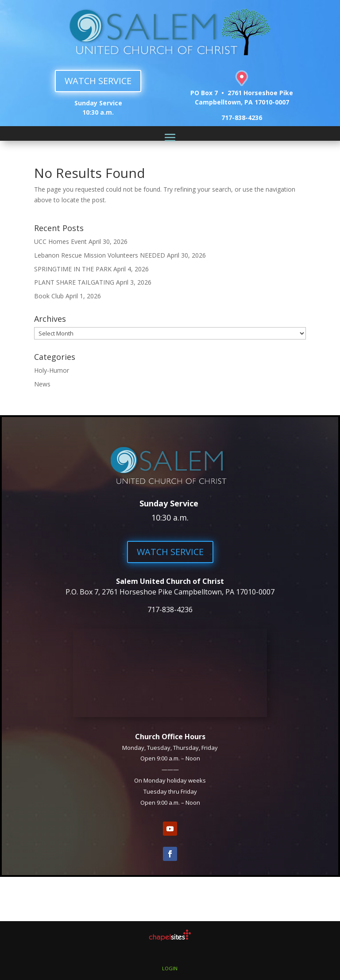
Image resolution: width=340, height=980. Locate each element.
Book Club (49, 296)
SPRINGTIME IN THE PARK (73, 269)
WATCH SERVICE (98, 81)
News (42, 384)
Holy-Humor (52, 370)
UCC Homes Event (60, 241)
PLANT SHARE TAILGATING (74, 282)
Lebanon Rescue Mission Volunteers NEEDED (100, 255)
